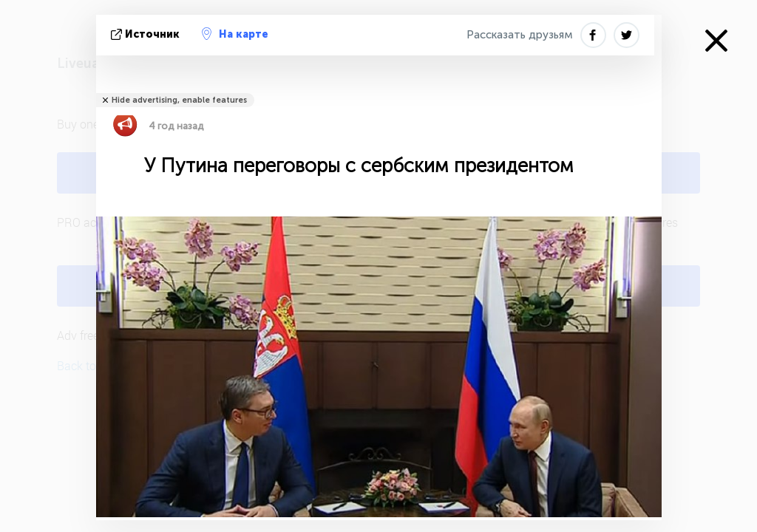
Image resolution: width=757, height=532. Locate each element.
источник (147, 34)
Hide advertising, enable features (179, 100)
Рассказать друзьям (520, 35)
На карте (235, 34)
